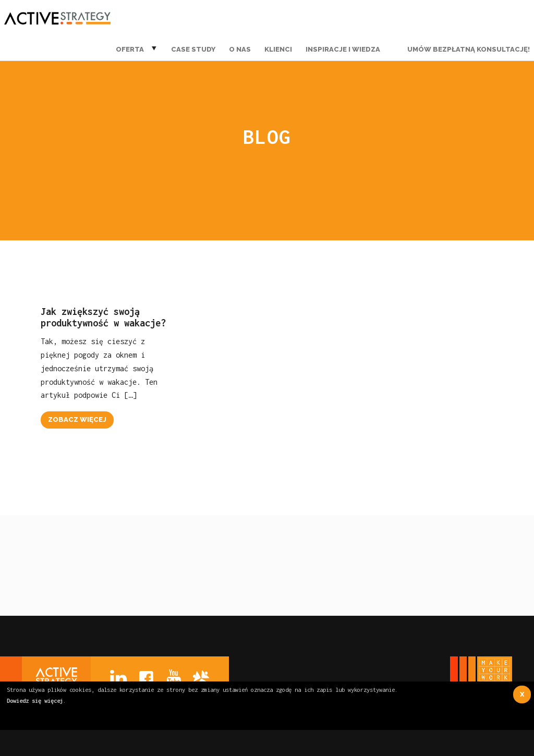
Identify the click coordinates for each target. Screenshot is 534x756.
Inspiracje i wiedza (343, 49)
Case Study (193, 49)
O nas (240, 49)
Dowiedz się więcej (35, 700)
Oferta (130, 49)
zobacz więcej (77, 419)
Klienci (278, 49)
